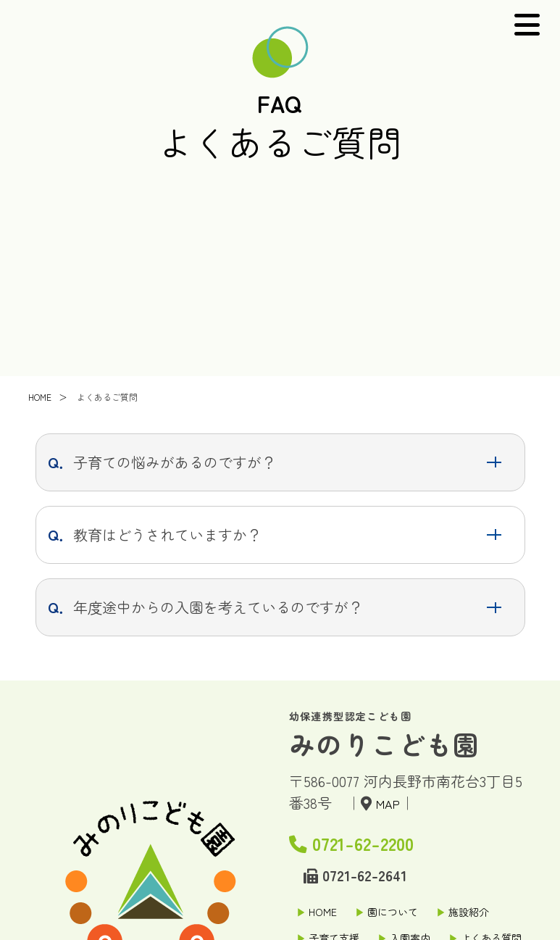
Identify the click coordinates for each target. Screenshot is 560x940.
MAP (391, 803)
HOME (323, 912)
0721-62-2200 (380, 839)
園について (393, 912)
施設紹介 (469, 912)
